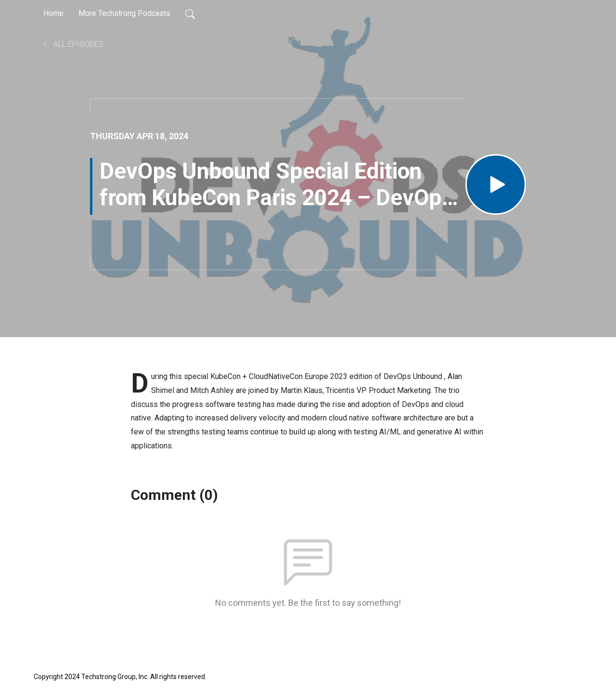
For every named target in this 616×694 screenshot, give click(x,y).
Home (53, 13)
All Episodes (72, 44)
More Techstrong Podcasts (124, 13)
